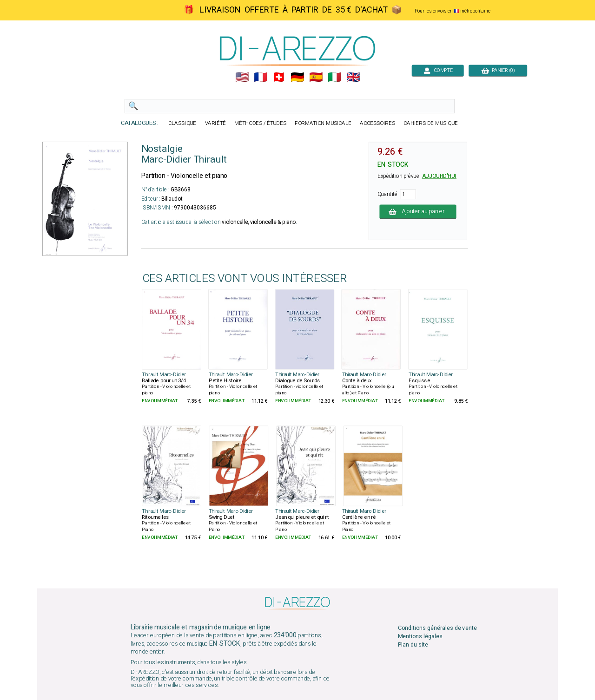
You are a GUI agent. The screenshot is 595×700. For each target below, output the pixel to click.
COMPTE (438, 70)
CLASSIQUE (182, 123)
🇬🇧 (353, 77)
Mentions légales (420, 636)
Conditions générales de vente (437, 628)
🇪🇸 (316, 77)
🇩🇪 (297, 77)
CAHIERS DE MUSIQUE (431, 123)
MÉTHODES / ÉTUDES (260, 123)
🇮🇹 (334, 77)
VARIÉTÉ (216, 123)
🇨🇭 (279, 77)
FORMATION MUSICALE (323, 123)
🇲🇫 (261, 77)
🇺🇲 (242, 77)
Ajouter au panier (418, 212)
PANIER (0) (498, 70)
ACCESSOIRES (377, 123)
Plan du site (413, 645)
